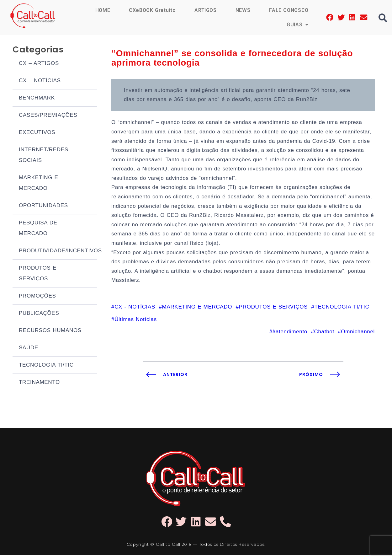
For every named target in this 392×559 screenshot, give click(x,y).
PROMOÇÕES (37, 296)
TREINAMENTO (39, 383)
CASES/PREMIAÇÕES (48, 116)
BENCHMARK (37, 98)
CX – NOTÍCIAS (40, 81)
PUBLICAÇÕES (39, 314)
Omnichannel (358, 335)
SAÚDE (29, 348)
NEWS (243, 10)
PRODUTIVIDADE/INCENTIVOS (58, 251)
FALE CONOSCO (289, 10)
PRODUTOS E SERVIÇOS (38, 274)
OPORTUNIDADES (43, 206)
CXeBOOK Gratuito (152, 10)
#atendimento (290, 335)
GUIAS (298, 25)
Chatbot (324, 335)
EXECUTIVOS (37, 133)
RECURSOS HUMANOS (50, 331)
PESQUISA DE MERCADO (38, 229)
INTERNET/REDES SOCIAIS (44, 156)
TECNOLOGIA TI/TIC (46, 365)
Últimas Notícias (136, 323)
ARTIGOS (205, 10)
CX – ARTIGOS (39, 64)
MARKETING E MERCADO (39, 183)
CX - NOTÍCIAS (135, 310)
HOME (102, 10)
